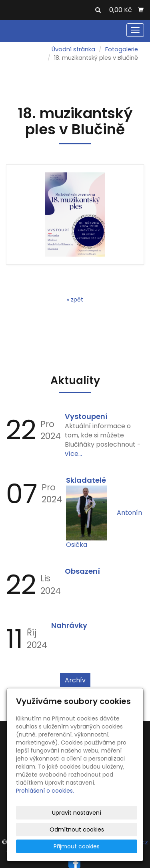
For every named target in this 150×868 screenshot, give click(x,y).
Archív (75, 680)
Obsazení (82, 571)
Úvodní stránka (73, 49)
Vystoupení (86, 416)
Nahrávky (69, 625)
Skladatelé (86, 480)
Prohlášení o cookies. (45, 791)
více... (73, 454)
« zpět (75, 299)
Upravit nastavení (77, 813)
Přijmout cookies (77, 846)
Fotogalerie (122, 49)
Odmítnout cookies (77, 830)
